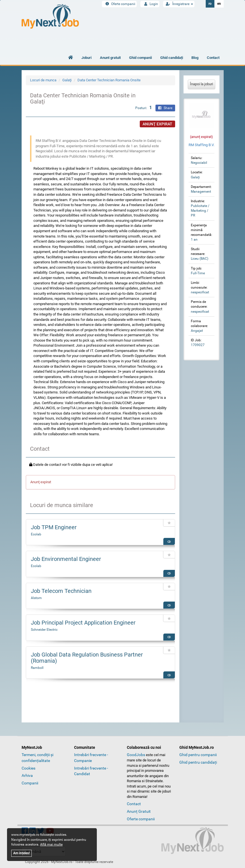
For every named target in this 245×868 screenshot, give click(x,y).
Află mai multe (51, 844)
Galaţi (67, 80)
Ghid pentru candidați (198, 762)
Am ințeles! (21, 853)
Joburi (86, 58)
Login (150, 4)
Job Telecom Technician (61, 591)
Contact (213, 58)
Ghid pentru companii (198, 755)
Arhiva (27, 775)
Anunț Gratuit (139, 811)
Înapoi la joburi (202, 84)
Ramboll (37, 668)
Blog (195, 58)
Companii (30, 783)
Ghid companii (140, 58)
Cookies (28, 768)
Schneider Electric (44, 630)
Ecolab (36, 534)
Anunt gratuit (110, 58)
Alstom (36, 598)
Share (165, 108)
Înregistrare (179, 4)
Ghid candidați (172, 58)
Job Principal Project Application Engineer (83, 623)
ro (210, 4)
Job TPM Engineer (54, 527)
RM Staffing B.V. (202, 145)
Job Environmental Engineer (66, 559)
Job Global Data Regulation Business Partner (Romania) (87, 658)
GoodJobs (136, 755)
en (219, 4)
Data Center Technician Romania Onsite (109, 80)
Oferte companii (119, 4)
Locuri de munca (43, 80)
